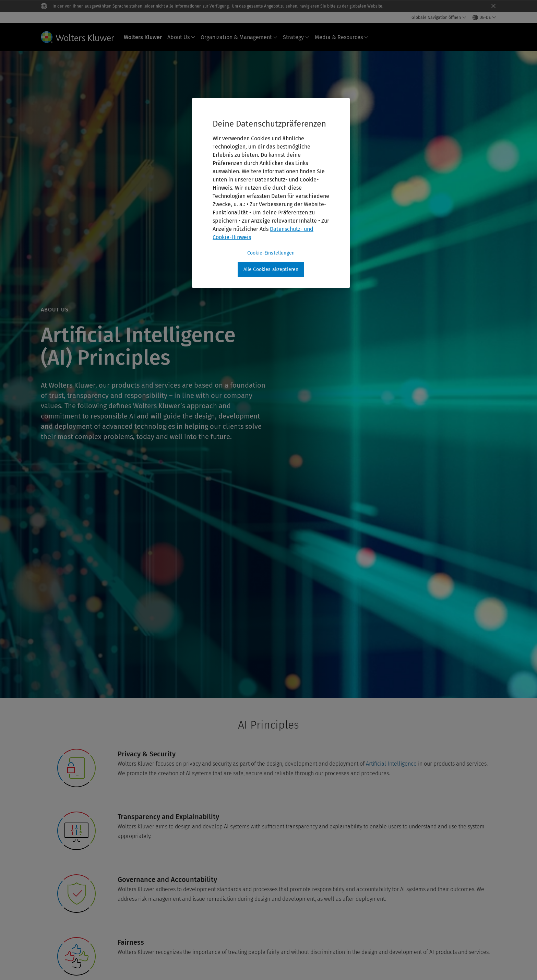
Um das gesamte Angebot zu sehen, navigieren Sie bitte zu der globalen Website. (308, 6)
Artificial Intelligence (391, 764)
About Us (181, 37)
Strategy (296, 37)
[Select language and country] (484, 17)
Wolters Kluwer (143, 37)
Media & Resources (342, 37)
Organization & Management (239, 37)
